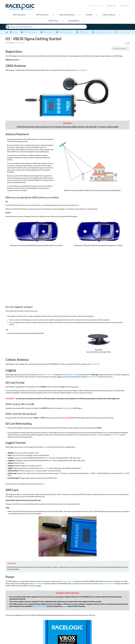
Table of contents (120, 49)
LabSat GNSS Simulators (67, 15)
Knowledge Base (74, 21)
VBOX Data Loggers (64, 32)
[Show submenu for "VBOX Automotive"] (30, 15)
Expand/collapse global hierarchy (7, 32)
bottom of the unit (81, 70)
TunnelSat (89, 15)
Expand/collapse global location (128, 31)
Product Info (46, 32)
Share (129, 43)
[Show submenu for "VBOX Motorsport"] (53, 15)
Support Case (112, 6)
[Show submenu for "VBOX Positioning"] (119, 15)
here (19, 60)
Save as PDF (126, 43)
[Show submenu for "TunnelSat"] (97, 15)
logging (65, 606)
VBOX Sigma (82, 32)
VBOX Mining (53, 21)
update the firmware (40, 606)
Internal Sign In (124, 6)
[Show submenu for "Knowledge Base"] (84, 21)
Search (8, 27)
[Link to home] (20, 9)
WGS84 (46, 468)
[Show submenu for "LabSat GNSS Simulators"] (80, 15)
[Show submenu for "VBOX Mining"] (62, 21)
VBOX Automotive (19, 15)
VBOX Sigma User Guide (102, 32)
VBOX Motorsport (42, 15)
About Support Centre (96, 6)
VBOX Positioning (109, 15)
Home (14, 32)
